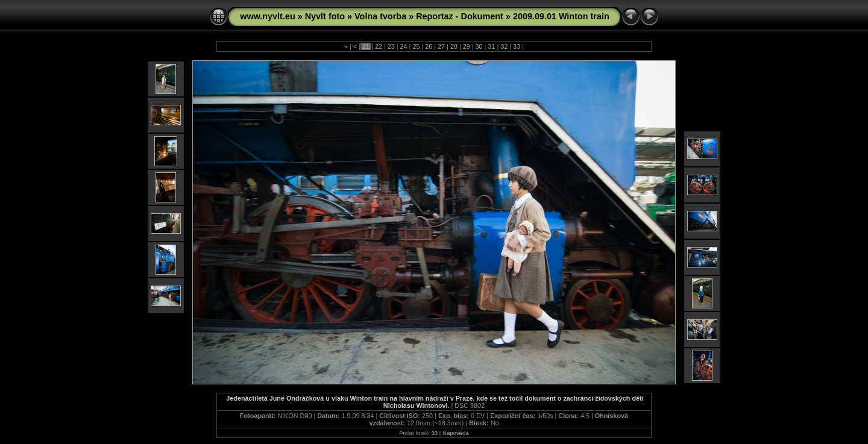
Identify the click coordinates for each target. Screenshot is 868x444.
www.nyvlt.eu (267, 16)
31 (491, 46)
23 (391, 46)
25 (416, 46)
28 (454, 46)
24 (404, 46)
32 (504, 46)
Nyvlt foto (325, 16)
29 (467, 46)
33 (517, 46)
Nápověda (456, 433)
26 (429, 46)
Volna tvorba (380, 16)
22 (379, 46)
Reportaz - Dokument (460, 16)
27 (441, 46)
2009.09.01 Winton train (561, 16)
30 (479, 46)
